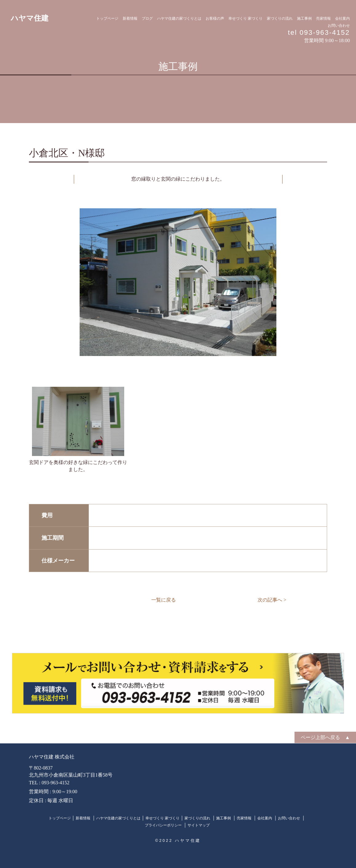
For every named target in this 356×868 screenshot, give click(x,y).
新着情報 (130, 18)
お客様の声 (215, 18)
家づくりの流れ (280, 18)
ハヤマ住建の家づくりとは (179, 18)
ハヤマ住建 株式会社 (52, 757)
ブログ (147, 18)
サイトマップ (199, 825)
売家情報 (323, 18)
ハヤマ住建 (30, 18)
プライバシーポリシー (164, 825)
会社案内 (342, 18)
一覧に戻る (164, 600)
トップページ (107, 18)
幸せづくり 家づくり (245, 18)
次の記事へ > (272, 600)
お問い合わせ (339, 26)
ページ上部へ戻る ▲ (325, 737)
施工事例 (304, 18)
